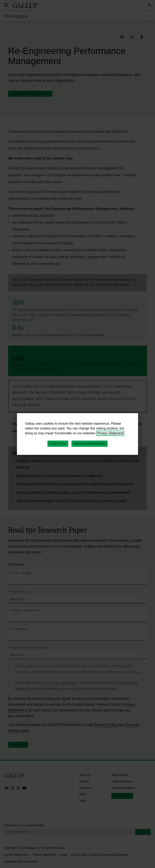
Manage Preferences (90, 444)
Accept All (58, 444)
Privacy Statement (110, 433)
